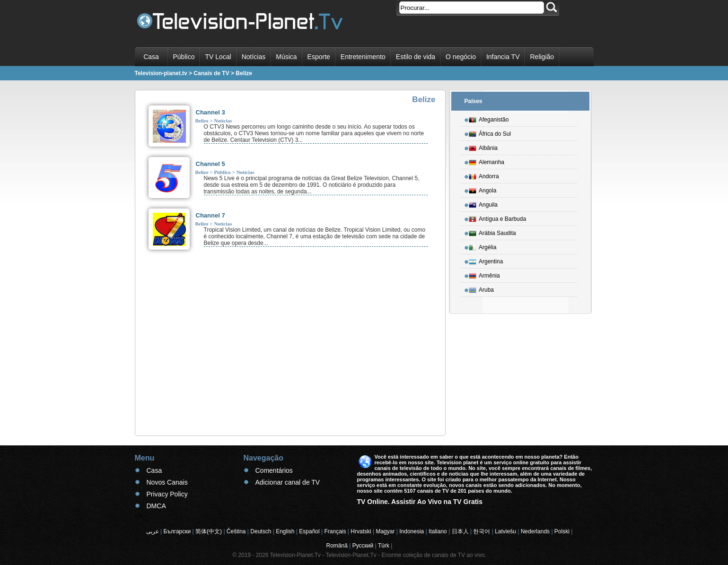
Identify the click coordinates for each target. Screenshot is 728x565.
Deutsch (261, 531)
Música (286, 57)
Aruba (481, 288)
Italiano (438, 531)
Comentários (274, 470)
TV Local (218, 57)
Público (184, 57)
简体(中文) (209, 531)
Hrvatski (361, 531)
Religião (542, 57)
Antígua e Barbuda (497, 217)
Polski (562, 531)
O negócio (461, 57)
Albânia (483, 147)
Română (337, 546)
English (285, 531)
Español (309, 531)
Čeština (236, 531)
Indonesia (412, 531)
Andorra (484, 175)
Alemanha (487, 161)
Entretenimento (363, 57)
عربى (153, 531)
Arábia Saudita (492, 232)
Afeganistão (489, 118)
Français (335, 531)
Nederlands (535, 531)
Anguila (483, 203)
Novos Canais (167, 482)
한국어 (482, 531)
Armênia (484, 274)
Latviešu (505, 531)
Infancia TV (503, 57)
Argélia (482, 246)
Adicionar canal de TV (288, 482)
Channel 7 (211, 215)
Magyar (385, 531)
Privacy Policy (167, 494)
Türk (384, 546)
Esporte (319, 57)
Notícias (254, 57)
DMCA (156, 506)
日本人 (460, 531)
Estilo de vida (416, 57)
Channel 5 (211, 164)
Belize (202, 121)
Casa (151, 57)
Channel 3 (211, 112)
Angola (482, 189)
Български (177, 531)
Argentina (486, 260)
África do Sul (490, 132)
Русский (363, 546)
